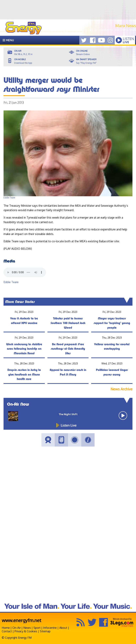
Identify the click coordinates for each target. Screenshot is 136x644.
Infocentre (50, 628)
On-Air (17, 628)
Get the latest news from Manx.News (112, 30)
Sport (37, 628)
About (63, 628)
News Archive (121, 389)
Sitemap (45, 631)
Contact (7, 631)
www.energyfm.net (22, 620)
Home (6, 628)
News (27, 628)
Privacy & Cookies (26, 631)
